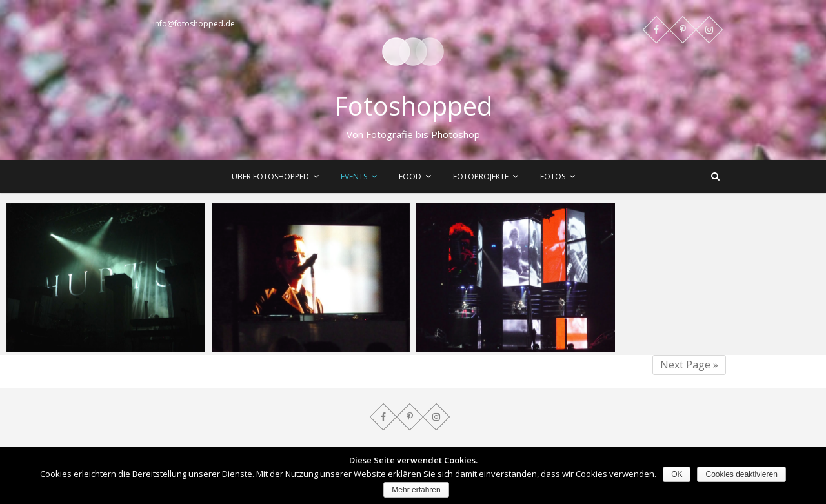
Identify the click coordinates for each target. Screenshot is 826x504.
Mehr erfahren (416, 490)
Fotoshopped (413, 106)
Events (354, 176)
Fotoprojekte (481, 176)
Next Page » (689, 365)
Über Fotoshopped (270, 176)
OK (677, 474)
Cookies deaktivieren (741, 474)
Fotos (553, 176)
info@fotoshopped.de (194, 24)
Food (410, 176)
